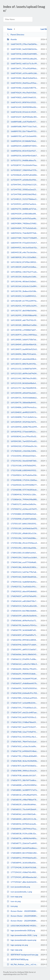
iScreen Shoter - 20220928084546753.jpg (23, 911)
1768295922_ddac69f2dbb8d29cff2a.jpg (23, 591)
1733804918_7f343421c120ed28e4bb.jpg (23, 494)
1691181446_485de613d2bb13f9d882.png (23, 281)
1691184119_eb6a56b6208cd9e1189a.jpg (23, 359)
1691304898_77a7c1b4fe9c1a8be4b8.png (23, 417)
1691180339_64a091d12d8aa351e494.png (23, 267)
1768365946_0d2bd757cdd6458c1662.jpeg (23, 645)
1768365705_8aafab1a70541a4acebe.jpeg (23, 625)
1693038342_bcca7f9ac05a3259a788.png (23, 436)
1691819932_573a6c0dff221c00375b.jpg (23, 432)
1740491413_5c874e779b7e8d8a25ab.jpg (23, 572)
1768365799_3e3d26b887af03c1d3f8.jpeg (23, 630)
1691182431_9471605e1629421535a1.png (23, 306)
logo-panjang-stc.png (17, 945)
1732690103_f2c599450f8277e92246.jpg (23, 485)
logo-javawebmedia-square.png (22, 940)
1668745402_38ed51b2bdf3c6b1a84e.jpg (23, 78)
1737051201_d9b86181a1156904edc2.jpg (23, 533)
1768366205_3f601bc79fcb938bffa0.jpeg (23, 669)
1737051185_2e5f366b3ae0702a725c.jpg (23, 528)
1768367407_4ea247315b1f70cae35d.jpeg (23, 727)
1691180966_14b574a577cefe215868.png (23, 272)
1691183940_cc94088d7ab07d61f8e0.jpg (23, 330)
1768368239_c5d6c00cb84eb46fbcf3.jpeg (23, 804)
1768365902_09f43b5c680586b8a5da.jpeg (23, 640)
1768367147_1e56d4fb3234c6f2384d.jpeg (23, 703)
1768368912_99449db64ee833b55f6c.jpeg (23, 858)
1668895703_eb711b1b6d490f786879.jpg (23, 136)
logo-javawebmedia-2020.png (21, 930)
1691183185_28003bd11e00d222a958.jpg (23, 325)
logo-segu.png (15, 950)
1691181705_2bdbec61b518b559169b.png (23, 291)
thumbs (12, 39)
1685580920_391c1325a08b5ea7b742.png (23, 257)
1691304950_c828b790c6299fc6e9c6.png (23, 427)
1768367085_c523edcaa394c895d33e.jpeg (23, 698)
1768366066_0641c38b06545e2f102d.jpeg (23, 654)
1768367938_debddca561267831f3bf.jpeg (23, 775)
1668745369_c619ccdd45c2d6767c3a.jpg (23, 73)
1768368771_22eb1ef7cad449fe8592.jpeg (23, 843)
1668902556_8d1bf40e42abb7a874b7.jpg (23, 156)
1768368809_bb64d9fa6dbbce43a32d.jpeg (23, 848)
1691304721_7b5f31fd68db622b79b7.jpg (23, 398)
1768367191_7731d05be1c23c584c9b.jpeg (23, 708)
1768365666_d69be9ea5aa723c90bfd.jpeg (23, 620)
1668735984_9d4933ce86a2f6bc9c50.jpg (23, 59)
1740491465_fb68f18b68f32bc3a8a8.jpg (23, 577)
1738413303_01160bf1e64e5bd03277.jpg (23, 553)
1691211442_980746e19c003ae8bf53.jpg (23, 378)
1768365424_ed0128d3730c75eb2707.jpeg (23, 601)
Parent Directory (16, 35)
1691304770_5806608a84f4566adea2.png (23, 403)
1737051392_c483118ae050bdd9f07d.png (23, 548)
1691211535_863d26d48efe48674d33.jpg (23, 383)
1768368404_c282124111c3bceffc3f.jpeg (23, 819)
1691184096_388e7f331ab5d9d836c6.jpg (23, 354)
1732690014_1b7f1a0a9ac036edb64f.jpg (23, 475)
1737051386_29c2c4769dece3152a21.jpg (23, 543)
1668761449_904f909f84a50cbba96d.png (23, 107)
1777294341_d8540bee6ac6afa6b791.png (23, 877)
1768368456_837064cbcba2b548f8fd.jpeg (23, 824)
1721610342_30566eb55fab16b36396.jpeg (23, 456)
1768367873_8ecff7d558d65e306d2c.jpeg (23, 766)
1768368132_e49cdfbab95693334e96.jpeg (23, 795)
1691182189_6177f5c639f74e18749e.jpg (23, 301)
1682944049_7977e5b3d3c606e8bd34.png (23, 228)
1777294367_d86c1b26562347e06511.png (23, 882)
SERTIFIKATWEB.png (18, 959)
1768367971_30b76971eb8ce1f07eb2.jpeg (23, 780)
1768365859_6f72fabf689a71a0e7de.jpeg (23, 635)
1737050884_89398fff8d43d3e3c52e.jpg (23, 514)
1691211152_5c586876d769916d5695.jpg (23, 369)
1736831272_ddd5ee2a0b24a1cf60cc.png (23, 504)
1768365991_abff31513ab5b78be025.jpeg (23, 649)
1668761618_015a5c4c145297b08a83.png (23, 112)
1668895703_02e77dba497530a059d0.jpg (23, 131)
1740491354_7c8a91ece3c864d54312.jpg (23, 557)
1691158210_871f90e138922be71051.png (23, 262)
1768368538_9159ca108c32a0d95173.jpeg (23, 834)
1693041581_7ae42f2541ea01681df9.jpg (23, 441)
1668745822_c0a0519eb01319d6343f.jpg (23, 97)
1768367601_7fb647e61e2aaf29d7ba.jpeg (23, 742)
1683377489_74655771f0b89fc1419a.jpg (23, 238)
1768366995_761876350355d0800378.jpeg (23, 688)
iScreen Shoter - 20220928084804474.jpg (23, 916)
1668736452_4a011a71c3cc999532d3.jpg (23, 63)
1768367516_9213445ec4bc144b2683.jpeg (23, 737)
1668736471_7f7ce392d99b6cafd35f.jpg (23, 68)
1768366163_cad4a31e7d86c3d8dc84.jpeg (23, 664)
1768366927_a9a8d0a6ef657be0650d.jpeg (23, 683)
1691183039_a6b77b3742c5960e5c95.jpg (23, 320)
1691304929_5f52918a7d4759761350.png (23, 422)
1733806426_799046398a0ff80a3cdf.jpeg (23, 499)
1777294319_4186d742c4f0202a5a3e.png (23, 872)
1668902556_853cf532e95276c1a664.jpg (23, 151)
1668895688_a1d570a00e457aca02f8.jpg (23, 122)
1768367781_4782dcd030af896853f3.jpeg (23, 756)
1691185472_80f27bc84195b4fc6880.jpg (23, 364)
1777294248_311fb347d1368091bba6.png (23, 867)
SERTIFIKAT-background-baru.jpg (23, 955)
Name (10, 29)
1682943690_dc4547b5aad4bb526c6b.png (23, 218)
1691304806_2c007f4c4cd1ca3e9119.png (23, 407)
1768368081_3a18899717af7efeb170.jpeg (23, 790)
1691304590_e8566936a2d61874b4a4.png (23, 393)
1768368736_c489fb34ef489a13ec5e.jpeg (23, 838)
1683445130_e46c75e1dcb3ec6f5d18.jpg (23, 252)
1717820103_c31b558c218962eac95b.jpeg (23, 451)
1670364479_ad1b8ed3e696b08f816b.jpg (23, 180)
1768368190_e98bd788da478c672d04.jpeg (23, 800)
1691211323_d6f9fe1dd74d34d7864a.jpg (23, 373)
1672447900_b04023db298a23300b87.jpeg (23, 194)
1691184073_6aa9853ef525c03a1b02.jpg (23, 349)
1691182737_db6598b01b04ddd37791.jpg (23, 311)
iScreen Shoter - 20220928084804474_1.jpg (23, 921)
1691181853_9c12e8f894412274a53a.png (23, 296)
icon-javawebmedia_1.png (19, 892)
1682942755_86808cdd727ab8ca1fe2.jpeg (23, 209)
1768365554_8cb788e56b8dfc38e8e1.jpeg (23, 611)
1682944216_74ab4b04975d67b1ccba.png (23, 233)
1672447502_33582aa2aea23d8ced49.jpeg (23, 189)
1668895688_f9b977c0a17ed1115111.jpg (23, 126)
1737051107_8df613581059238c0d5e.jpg (23, 524)
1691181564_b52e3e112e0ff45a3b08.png (23, 286)
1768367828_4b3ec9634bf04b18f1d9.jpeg (23, 761)
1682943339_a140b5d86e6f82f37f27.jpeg (23, 214)
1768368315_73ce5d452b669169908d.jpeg (23, 809)
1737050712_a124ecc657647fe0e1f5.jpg (23, 509)
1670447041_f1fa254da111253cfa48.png (23, 185)
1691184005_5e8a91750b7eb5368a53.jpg (23, 340)
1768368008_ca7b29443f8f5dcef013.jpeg (23, 785)
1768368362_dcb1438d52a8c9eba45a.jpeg (23, 814)
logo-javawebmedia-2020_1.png (22, 935)
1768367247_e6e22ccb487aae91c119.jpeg (23, 712)
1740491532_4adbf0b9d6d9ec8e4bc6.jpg (23, 582)
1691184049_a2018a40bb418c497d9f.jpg (23, 344)
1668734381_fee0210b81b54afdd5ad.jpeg (23, 49)
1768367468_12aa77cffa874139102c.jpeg (23, 732)
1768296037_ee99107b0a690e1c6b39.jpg (23, 596)
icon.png (12, 906)
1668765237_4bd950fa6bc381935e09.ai (23, 117)
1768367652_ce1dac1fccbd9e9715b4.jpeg (23, 746)
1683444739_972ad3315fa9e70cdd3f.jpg (23, 243)
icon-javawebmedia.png (18, 887)
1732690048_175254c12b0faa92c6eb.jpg (23, 480)
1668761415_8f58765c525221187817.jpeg (23, 102)
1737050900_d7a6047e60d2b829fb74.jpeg (23, 519)
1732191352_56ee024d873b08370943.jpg (23, 461)
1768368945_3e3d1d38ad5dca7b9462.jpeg (23, 863)
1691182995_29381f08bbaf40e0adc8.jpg (23, 315)
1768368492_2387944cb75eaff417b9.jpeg (23, 829)
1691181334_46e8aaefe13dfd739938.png (23, 277)
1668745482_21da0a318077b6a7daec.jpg (23, 88)
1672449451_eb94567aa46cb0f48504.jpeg (23, 204)
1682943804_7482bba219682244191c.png (23, 223)
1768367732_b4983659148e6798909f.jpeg (23, 751)
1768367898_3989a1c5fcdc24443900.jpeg (23, 771)
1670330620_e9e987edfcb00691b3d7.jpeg (23, 175)
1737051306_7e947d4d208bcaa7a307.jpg (23, 538)
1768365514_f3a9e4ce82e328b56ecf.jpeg (23, 606)
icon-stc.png (14, 901)
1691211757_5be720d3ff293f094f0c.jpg (23, 388)
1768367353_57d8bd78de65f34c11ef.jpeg (23, 722)
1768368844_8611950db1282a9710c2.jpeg (23, 853)
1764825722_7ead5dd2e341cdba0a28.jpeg (23, 587)
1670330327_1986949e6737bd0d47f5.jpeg (23, 170)
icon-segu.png (15, 897)
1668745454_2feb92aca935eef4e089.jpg (23, 83)
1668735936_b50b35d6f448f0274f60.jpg (23, 54)
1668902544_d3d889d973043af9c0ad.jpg (23, 146)
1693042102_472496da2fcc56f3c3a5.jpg (23, 446)
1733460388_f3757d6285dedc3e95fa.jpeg (23, 490)
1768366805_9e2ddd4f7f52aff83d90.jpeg (23, 679)
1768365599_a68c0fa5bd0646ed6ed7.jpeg (23, 616)
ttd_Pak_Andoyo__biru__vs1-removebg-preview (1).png (23, 964)
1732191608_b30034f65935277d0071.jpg (23, 470)
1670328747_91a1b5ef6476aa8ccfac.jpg (23, 165)
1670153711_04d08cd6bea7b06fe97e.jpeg (23, 160)
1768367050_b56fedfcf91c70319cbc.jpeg (23, 693)
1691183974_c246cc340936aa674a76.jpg (23, 335)
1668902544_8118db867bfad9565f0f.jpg (23, 141)
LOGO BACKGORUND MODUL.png (23, 926)
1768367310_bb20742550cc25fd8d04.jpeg (23, 717)
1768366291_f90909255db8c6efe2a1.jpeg (23, 674)
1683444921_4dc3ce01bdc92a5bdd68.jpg (23, 248)
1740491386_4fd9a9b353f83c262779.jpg (23, 567)
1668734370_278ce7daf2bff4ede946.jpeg (23, 44)
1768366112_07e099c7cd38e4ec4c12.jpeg (23, 659)
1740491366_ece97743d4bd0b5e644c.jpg (23, 562)
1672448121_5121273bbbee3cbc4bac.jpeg (23, 199)
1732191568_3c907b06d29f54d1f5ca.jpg (23, 466)
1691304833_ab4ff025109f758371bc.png (23, 412)
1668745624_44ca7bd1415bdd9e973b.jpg (23, 93)
